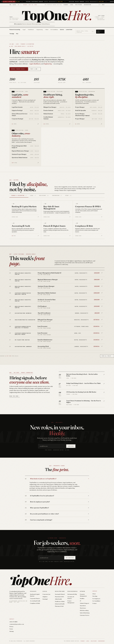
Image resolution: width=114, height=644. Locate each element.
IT (80, 601)
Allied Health (58, 599)
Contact (94, 603)
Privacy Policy (73, 637)
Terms (11, 629)
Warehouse (83, 608)
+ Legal (24, 30)
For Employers (96, 599)
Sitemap (12, 631)
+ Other (47, 30)
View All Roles (107, 356)
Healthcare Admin (60, 601)
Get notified (70, 558)
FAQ (17, 34)
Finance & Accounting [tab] (19, 195)
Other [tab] (68, 195)
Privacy (11, 627)
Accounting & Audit (35, 601)
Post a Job (35, 69)
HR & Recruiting (84, 610)
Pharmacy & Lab (59, 606)
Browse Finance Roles (19, 69)
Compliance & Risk (35, 603)
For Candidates (54, 30)
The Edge (12, 34)
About (94, 594)
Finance (33, 591)
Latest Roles (69, 30)
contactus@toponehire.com (17, 624)
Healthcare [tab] (44, 195)
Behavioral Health (60, 604)
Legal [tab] (33, 195)
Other (82, 591)
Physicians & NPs (59, 597)
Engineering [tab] (57, 195)
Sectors (62, 30)
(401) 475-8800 (13, 622)
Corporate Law (46, 594)
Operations (83, 606)
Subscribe (71, 446)
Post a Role (99, 32)
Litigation (45, 597)
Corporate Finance (35, 598)
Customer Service (85, 615)
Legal (45, 591)
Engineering (73, 591)
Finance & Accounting (15, 30)
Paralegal (45, 599)
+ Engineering (39, 30)
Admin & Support (84, 603)
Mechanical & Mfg (72, 594)
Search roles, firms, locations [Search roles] (85, 32)
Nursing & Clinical (60, 594)
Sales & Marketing (85, 613)
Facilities (82, 598)
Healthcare (60, 591)
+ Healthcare (31, 30)
